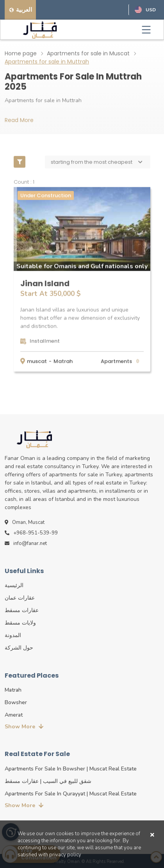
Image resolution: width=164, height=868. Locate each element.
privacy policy (65, 855)
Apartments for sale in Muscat (88, 53)
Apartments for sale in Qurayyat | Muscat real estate (71, 794)
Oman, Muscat (25, 522)
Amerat (14, 715)
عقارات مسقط (22, 610)
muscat (37, 361)
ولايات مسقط (20, 623)
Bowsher (16, 702)
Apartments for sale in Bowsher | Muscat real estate (71, 769)
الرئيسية (14, 585)
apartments (117, 361)
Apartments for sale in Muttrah (47, 61)
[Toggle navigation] (146, 30)
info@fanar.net (26, 543)
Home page (21, 53)
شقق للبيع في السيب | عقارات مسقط (48, 781)
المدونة (13, 635)
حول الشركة (19, 648)
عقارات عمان (20, 598)
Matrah (63, 361)
